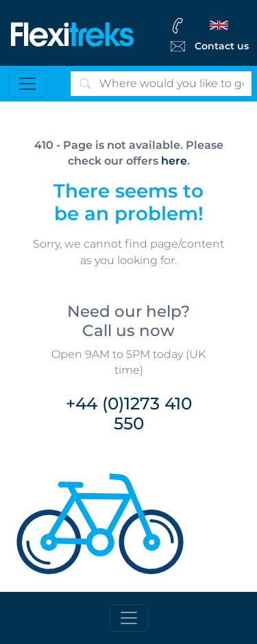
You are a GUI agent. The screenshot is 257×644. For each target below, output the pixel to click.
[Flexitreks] (73, 33)
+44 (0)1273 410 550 (129, 413)
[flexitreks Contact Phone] (208, 25)
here (174, 161)
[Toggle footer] (129, 618)
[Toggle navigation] (27, 84)
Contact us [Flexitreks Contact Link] (222, 46)
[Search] (161, 84)
